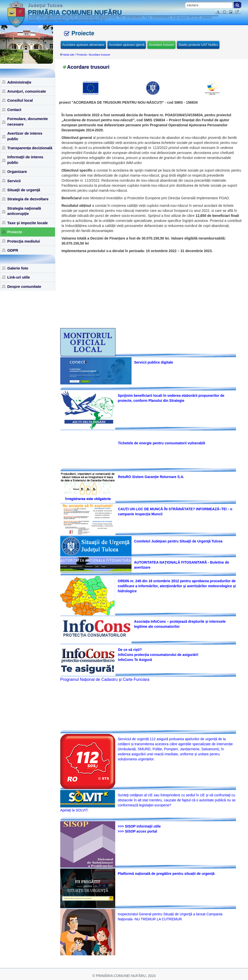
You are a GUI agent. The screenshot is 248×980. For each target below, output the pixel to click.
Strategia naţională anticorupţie (24, 211)
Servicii (14, 181)
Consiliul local (20, 100)
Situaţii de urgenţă (24, 190)
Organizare (17, 171)
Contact (14, 110)
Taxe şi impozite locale (27, 223)
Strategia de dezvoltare (28, 199)
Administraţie (19, 82)
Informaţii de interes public (25, 160)
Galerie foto (18, 268)
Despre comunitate (24, 286)
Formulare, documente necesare (28, 121)
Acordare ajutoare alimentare (83, 45)
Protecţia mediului (24, 241)
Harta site (68, 55)
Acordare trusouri (161, 45)
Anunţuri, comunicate (27, 91)
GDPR (13, 250)
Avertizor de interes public (25, 136)
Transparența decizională (30, 148)
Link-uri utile (19, 277)
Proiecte (15, 232)
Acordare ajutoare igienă (127, 45)
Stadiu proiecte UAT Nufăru (198, 45)
